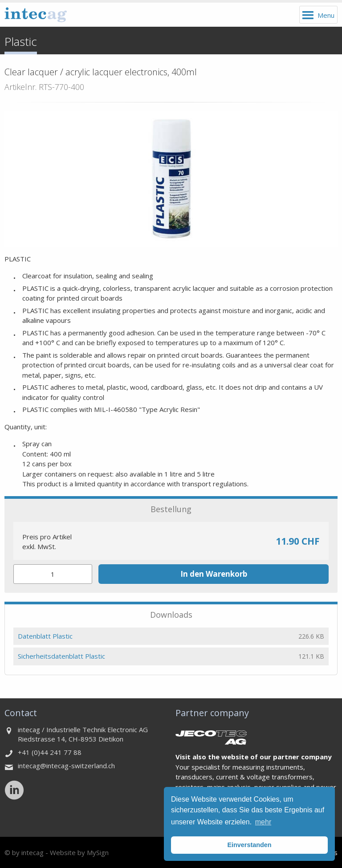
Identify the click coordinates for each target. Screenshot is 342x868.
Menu (326, 15)
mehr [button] (263, 822)
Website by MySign (79, 852)
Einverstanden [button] (249, 845)
